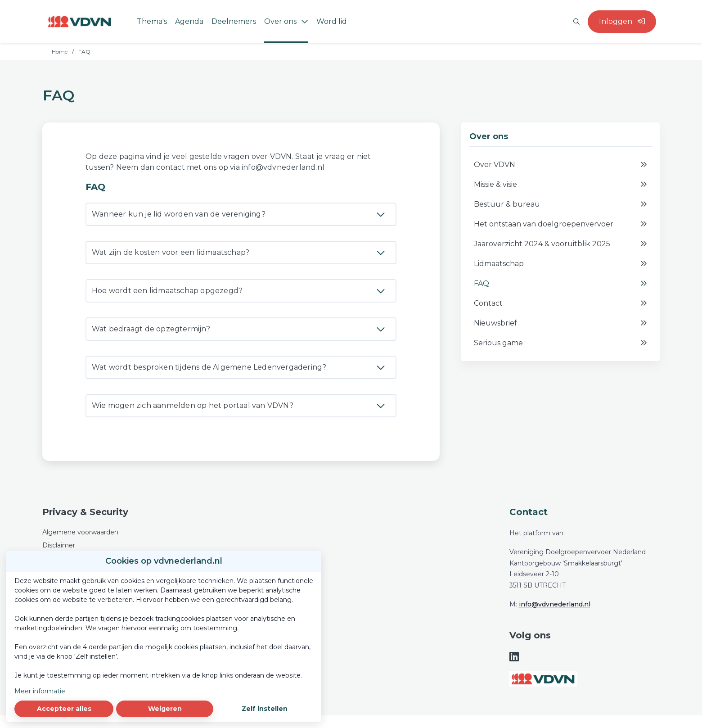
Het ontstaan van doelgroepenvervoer (560, 224)
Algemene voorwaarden (80, 532)
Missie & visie (560, 185)
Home (60, 52)
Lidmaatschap (560, 264)
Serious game (560, 343)
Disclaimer (59, 545)
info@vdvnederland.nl (555, 604)
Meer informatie (40, 691)
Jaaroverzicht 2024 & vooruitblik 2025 (560, 244)
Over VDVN (560, 165)
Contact (560, 303)
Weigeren (165, 709)
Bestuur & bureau (560, 204)
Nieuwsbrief (560, 323)
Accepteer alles (64, 709)
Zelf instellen (265, 709)
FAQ (560, 284)
